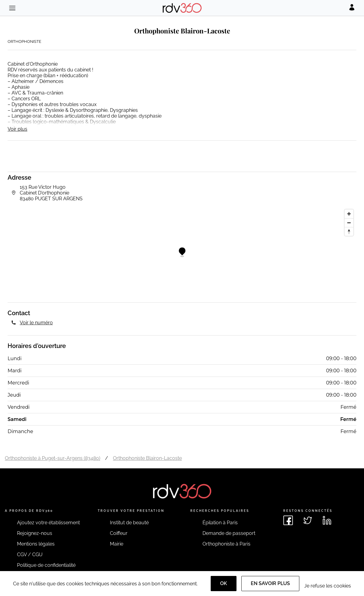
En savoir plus (270, 583)
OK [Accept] (224, 583)
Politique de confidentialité (46, 565)
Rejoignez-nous (35, 533)
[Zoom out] (349, 223)
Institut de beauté (129, 523)
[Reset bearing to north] (349, 231)
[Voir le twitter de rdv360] (308, 520)
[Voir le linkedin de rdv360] (327, 520)
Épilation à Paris (220, 523)
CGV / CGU (30, 555)
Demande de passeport (229, 533)
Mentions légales (36, 544)
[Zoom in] (349, 214)
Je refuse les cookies (328, 586)
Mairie (117, 544)
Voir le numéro (36, 323)
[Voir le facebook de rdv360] (288, 520)
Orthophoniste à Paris (226, 544)
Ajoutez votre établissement (48, 523)
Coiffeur (119, 533)
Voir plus (17, 129)
